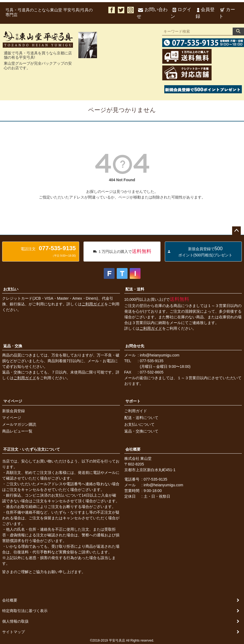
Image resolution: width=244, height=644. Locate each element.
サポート (133, 401)
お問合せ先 (135, 346)
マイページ (13, 401)
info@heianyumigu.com (160, 355)
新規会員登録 (14, 411)
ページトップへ (236, 231)
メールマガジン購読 (19, 424)
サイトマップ (14, 632)
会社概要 (133, 449)
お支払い (11, 289)
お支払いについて (139, 424)
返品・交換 (13, 346)
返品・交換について (141, 431)
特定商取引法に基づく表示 (25, 611)
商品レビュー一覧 (17, 431)
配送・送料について (141, 418)
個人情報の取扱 (15, 621)
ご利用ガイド (93, 304)
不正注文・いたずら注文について (32, 449)
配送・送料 (135, 289)
